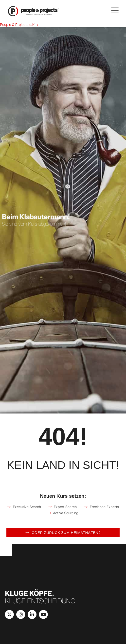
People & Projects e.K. (18, 25)
